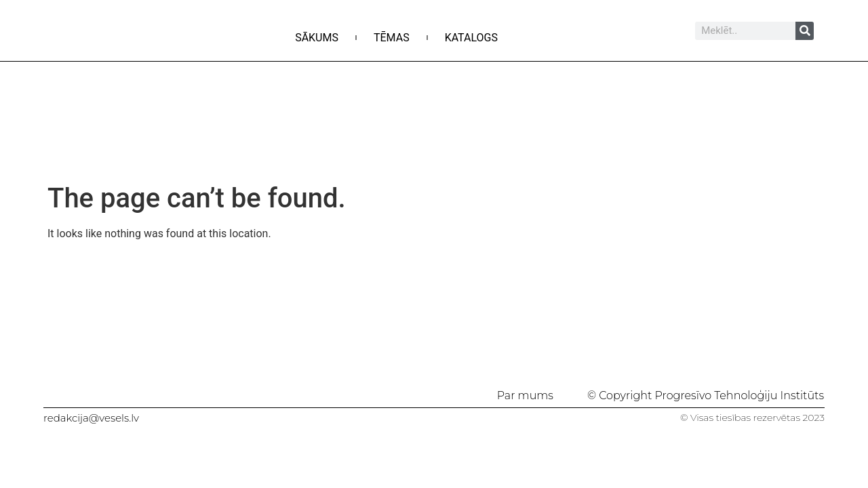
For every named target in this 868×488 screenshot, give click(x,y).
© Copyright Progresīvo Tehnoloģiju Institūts (706, 395)
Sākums (317, 38)
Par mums (525, 395)
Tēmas (392, 38)
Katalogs (471, 38)
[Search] (805, 31)
